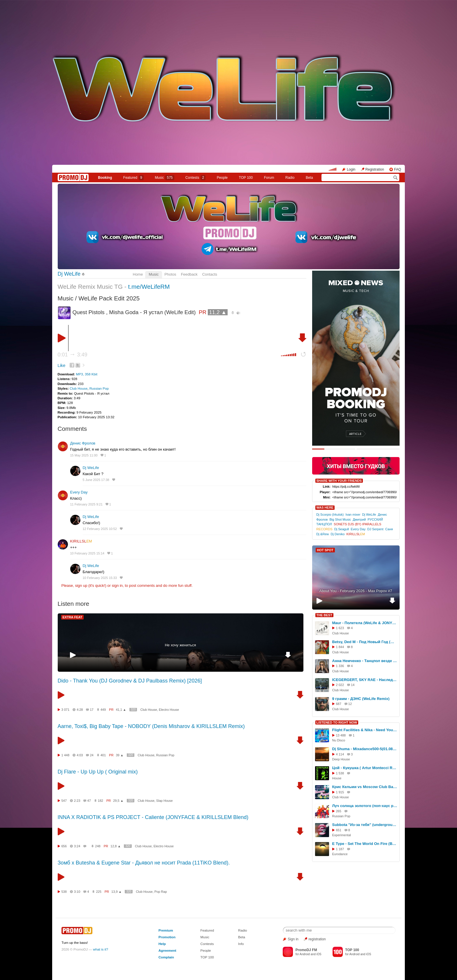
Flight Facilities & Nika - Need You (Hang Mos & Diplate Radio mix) (365, 730)
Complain (166, 957)
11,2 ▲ (218, 312)
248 (98, 846)
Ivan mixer (353, 514)
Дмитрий (359, 519)
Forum (269, 178)
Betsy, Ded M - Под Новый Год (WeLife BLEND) (365, 642)
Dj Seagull (342, 529)
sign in (117, 586)
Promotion (167, 937)
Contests (207, 944)
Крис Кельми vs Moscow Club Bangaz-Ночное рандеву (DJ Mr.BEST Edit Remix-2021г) (365, 787)
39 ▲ (119, 755)
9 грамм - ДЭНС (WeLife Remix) (361, 699)
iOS (319, 954)
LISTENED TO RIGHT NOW (337, 722)
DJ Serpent (375, 529)
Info (241, 944)
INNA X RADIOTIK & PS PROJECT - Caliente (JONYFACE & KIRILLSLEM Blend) (153, 817)
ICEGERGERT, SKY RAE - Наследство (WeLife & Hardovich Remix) (365, 680)
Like (62, 365)
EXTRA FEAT (73, 617)
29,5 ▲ (118, 801)
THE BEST (324, 615)
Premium (166, 930)
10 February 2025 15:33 (100, 578)
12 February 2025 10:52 (100, 529)
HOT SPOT (325, 550)
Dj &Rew (322, 534)
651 (339, 830)
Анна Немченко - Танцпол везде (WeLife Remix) (365, 661)
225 (99, 892)
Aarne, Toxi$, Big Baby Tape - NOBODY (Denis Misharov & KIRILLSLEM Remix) (151, 726)
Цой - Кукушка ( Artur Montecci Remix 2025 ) (365, 768)
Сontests (195, 178)
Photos (170, 274)
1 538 (340, 773)
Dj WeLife (69, 274)
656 (64, 846)
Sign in (293, 939)
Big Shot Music (340, 519)
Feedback (189, 274)
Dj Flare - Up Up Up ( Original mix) (98, 772)
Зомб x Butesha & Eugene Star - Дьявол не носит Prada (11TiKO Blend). (144, 863)
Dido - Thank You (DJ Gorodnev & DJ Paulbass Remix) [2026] (130, 681)
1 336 (340, 666)
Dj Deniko (338, 534)
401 (103, 755)
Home (138, 274)
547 (64, 801)
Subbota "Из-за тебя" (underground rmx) (365, 825)
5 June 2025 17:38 (96, 480)
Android (305, 954)
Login (351, 169)
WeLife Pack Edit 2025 (109, 298)
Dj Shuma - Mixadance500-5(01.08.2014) (365, 749)
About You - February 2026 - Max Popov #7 (356, 591)
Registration (375, 169)
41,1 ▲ (121, 710)
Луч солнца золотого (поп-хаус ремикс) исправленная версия (365, 806)
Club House (79, 388)
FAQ (398, 169)
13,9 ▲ (116, 892)
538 (64, 892)
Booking (105, 178)
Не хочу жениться (180, 645)
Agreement (167, 950)
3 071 (66, 710)
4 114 (340, 754)
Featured (133, 178)
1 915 (340, 792)
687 (339, 704)
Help (162, 944)
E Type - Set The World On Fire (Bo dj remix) (365, 844)
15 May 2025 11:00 (84, 455)
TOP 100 (246, 178)
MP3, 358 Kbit (86, 374)
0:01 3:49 (73, 355)
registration (317, 939)
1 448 (66, 755)
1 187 (340, 849)
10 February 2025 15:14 (87, 553)
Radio (290, 178)
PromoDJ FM (306, 950)
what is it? (101, 949)
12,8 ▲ (116, 846)
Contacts (210, 274)
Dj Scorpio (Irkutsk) (330, 514)
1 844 (340, 647)
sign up (81, 586)
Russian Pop (99, 388)
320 (133, 709)
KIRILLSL (81, 541)
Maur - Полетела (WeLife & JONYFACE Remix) (365, 623)
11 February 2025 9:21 (86, 504)
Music (164, 178)
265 (339, 811)
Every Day (79, 492)
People (222, 178)
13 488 (341, 735)
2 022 (340, 685)
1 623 (340, 628)
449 (103, 710)
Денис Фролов (83, 443)
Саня (389, 529)
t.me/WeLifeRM (149, 287)
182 (101, 801)
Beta (309, 178)
